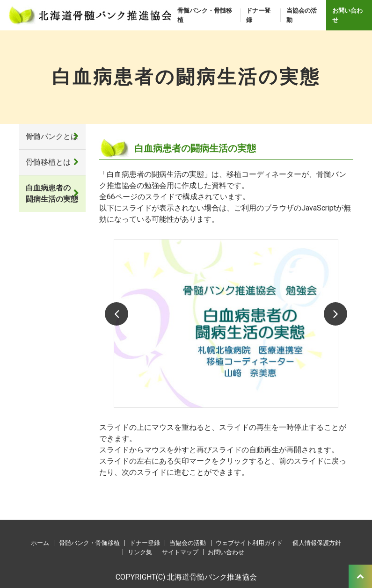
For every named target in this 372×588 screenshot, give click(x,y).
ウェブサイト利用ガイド (249, 543)
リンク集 (140, 552)
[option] (226, 323)
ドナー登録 (258, 15)
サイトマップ (180, 552)
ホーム (40, 543)
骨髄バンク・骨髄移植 (205, 15)
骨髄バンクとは (52, 136)
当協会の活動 (302, 15)
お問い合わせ (347, 15)
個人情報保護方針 (317, 543)
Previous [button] (117, 314)
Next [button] (336, 314)
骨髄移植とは (48, 162)
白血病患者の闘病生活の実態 (52, 193)
